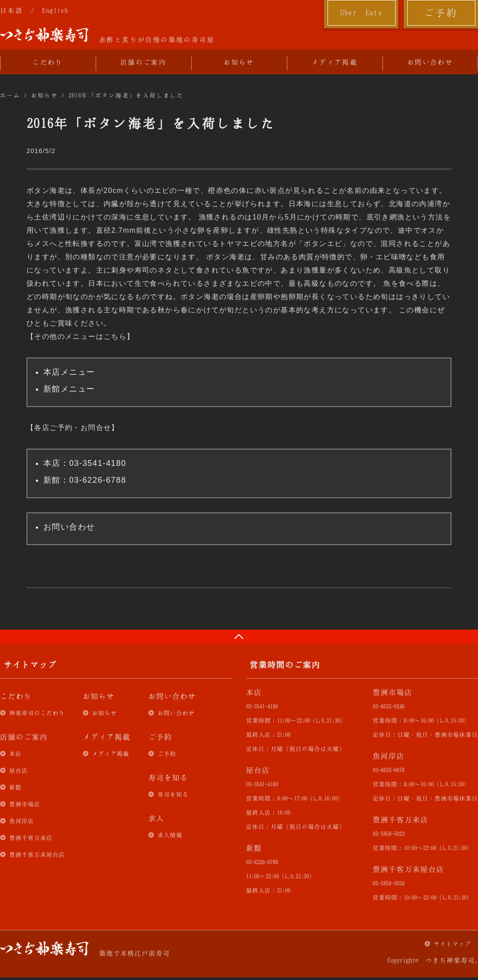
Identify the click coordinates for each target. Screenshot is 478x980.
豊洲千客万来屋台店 (37, 854)
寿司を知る (173, 794)
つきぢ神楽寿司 (44, 35)
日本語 (12, 10)
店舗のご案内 (143, 62)
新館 (15, 787)
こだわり (48, 62)
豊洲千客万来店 (31, 838)
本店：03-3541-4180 (85, 463)
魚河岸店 (22, 821)
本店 (15, 753)
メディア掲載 (335, 62)
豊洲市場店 (25, 804)
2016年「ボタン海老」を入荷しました (126, 95)
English (55, 10)
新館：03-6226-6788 (85, 480)
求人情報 (170, 835)
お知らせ (239, 62)
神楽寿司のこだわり (37, 713)
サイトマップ (452, 944)
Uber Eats (361, 12)
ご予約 (441, 12)
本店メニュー (69, 372)
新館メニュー (69, 389)
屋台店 (19, 770)
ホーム (10, 95)
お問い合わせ (430, 62)
